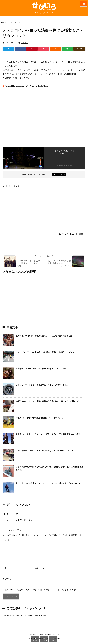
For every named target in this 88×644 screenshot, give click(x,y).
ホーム (6, 22)
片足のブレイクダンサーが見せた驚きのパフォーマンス (39, 418)
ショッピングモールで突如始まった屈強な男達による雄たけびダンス (45, 352)
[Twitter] (8, 49)
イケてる (17, 22)
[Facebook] (20, 49)
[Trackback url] (44, 616)
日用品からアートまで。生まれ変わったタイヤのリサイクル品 (42, 385)
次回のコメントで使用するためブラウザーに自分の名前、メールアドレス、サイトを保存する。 (43, 590)
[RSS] (55, 49)
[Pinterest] (32, 49)
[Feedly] (67, 49)
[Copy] (79, 49)
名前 (4, 568)
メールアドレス (38, 568)
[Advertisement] (22, 205)
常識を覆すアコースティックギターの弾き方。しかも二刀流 (41, 369)
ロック (75, 234)
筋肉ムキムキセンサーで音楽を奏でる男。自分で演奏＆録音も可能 (44, 336)
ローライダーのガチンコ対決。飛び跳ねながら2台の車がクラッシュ (44, 451)
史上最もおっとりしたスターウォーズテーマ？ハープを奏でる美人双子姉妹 (48, 434)
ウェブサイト (8, 579)
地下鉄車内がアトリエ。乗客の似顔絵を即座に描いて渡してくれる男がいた (48, 401)
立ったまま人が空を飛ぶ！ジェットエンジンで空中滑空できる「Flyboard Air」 (49, 483)
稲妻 (81, 234)
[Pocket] (44, 49)
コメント (6, 540)
